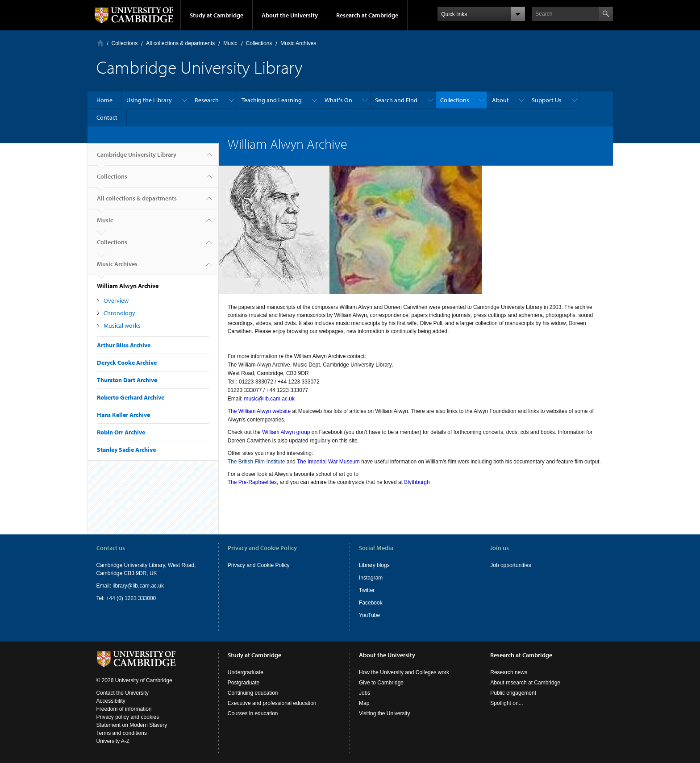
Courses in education (253, 713)
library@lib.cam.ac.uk (138, 586)
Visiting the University (385, 713)
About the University (290, 15)
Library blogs (374, 565)
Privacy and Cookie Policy (259, 565)
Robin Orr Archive (121, 432)
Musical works (122, 325)
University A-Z (113, 741)
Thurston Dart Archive (127, 380)
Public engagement (513, 693)
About (500, 100)
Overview (116, 300)
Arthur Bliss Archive (124, 345)
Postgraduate (244, 683)
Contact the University (123, 693)
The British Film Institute (256, 462)
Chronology (119, 313)
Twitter (367, 590)
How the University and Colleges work (404, 672)
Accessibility (111, 701)
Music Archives (298, 43)
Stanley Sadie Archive (126, 450)
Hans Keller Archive (123, 415)
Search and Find (396, 100)
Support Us (547, 100)
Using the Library (149, 100)
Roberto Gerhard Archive (131, 397)
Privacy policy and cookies (128, 717)
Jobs (365, 693)
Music (230, 43)
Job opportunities (510, 565)
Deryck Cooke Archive (127, 363)
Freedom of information (124, 709)
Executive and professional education (272, 703)
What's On (338, 100)
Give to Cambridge (381, 683)
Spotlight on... (506, 703)
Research (207, 100)
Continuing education (253, 693)
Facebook (371, 603)
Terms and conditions (122, 733)
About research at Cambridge (525, 683)
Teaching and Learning (272, 100)
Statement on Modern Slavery (132, 725)
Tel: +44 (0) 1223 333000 (126, 598)
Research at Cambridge (367, 15)
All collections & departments (180, 43)
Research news (509, 672)
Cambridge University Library (137, 158)
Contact (107, 117)
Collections (125, 43)
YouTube (369, 615)
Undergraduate (246, 672)
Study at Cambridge (217, 15)
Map (364, 703)
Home (100, 43)
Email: (105, 586)
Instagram (371, 578)
